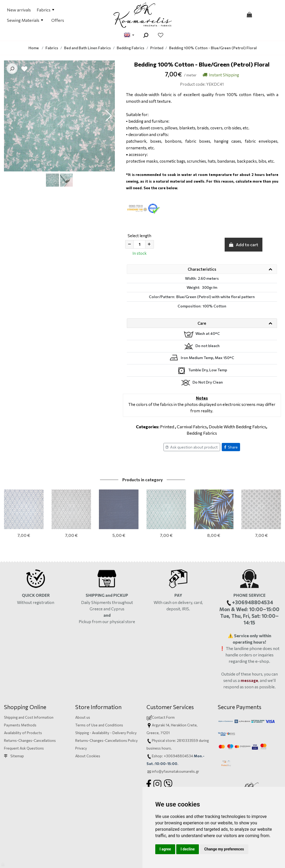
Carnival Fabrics (192, 427)
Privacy (81, 730)
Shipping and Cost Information (29, 699)
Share (231, 447)
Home (34, 48)
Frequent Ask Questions (24, 730)
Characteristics (202, 269)
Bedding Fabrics (202, 433)
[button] (109, 116)
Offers (58, 20)
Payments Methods (20, 707)
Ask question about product (192, 447)
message (249, 662)
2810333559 (187, 722)
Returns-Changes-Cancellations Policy (106, 722)
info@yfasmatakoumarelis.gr (175, 753)
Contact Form (163, 699)
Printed (167, 427)
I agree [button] (165, 849)
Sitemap (14, 738)
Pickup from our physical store (107, 603)
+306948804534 (178, 738)
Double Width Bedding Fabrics (237, 427)
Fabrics (45, 10)
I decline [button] (188, 849)
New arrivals (19, 10)
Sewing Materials (25, 20)
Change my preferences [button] (224, 849)
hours (166, 730)
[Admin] (3, 863)
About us (83, 699)
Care (202, 323)
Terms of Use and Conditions (99, 707)
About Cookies (88, 738)
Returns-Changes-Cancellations (30, 722)
